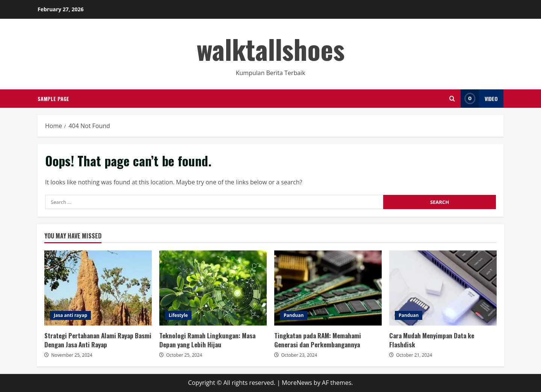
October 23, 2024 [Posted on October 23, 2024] (299, 355)
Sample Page (53, 99)
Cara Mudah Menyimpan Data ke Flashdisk (443, 288)
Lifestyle (178, 315)
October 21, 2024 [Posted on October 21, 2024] (414, 355)
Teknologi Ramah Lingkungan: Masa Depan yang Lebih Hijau (213, 288)
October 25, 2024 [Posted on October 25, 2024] (184, 355)
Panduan (294, 315)
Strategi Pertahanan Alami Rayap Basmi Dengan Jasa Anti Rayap (98, 288)
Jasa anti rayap (70, 315)
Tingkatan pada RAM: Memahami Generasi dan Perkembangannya (328, 288)
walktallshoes (270, 49)
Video (479, 99)
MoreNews (297, 383)
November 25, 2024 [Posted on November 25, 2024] (72, 355)
